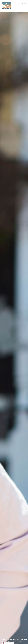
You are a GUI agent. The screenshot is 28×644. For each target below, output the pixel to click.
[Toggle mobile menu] (25, 3)
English (5, 643)
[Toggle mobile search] (22, 3)
